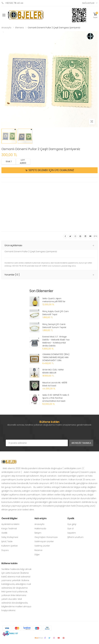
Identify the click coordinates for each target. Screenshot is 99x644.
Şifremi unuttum (75, 537)
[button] (95, 15)
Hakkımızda (40, 529)
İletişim (38, 533)
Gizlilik (4, 533)
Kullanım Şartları (10, 546)
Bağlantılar (88, 3)
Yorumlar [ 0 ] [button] (12, 275)
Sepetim (72, 533)
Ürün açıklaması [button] (13, 245)
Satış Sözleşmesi (10, 537)
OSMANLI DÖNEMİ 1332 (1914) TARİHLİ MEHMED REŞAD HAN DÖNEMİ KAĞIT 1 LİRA (56, 357)
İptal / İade (7, 541)
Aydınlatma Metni (10, 524)
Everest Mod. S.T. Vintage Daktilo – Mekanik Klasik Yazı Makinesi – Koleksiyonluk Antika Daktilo (56, 341)
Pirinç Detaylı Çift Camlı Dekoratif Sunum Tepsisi (54, 326)
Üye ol (70, 529)
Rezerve (38, 550)
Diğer (37, 555)
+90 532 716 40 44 (12, 3)
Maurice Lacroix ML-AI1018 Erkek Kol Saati (55, 384)
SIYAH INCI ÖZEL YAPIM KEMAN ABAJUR (53, 371)
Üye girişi (72, 524)
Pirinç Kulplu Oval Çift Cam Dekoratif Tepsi (56, 313)
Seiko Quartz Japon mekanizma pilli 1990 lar (54, 300)
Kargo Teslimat (9, 529)
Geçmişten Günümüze (46, 537)
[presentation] (28, 434)
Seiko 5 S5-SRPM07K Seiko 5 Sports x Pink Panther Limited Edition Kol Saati (56, 398)
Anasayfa (6, 28)
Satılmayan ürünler (44, 541)
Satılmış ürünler (42, 546)
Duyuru (5, 550)
